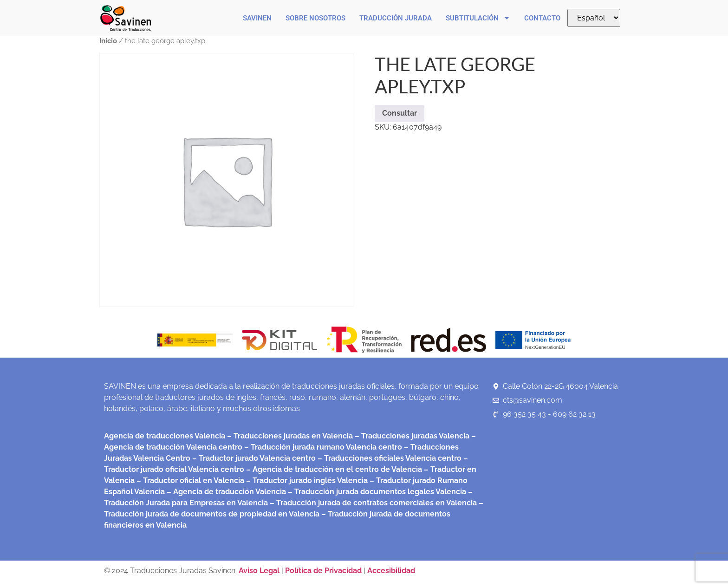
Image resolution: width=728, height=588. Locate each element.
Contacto (542, 18)
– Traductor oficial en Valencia (190, 480)
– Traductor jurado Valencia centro (253, 458)
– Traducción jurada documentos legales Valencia (376, 492)
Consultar (400, 113)
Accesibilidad (391, 571)
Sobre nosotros (315, 18)
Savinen (257, 18)
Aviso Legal (260, 571)
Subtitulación (478, 18)
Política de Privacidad (323, 571)
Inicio (108, 41)
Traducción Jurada (396, 18)
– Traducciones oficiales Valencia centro (389, 458)
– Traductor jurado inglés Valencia (307, 480)
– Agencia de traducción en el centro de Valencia (333, 469)
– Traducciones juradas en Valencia (289, 436)
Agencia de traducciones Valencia (165, 436)
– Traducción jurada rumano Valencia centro (322, 447)
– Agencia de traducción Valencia (225, 492)
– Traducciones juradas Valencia (411, 436)
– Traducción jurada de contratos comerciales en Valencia (372, 503)
